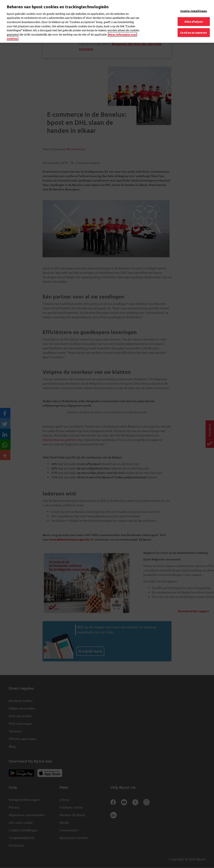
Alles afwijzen (194, 14)
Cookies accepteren (194, 25)
